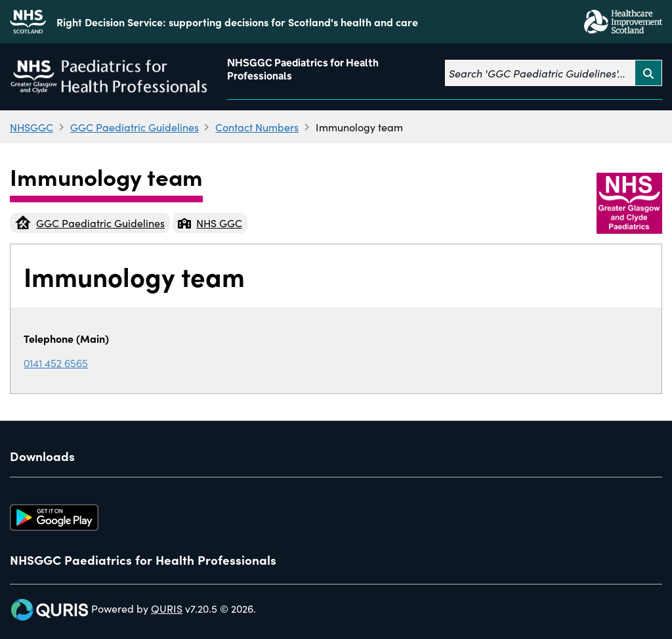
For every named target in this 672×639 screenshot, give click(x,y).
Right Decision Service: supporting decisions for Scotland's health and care (237, 22)
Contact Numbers (257, 127)
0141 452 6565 (56, 363)
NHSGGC (31, 127)
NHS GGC (210, 223)
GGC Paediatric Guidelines (135, 127)
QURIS (167, 608)
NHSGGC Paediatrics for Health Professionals (303, 69)
